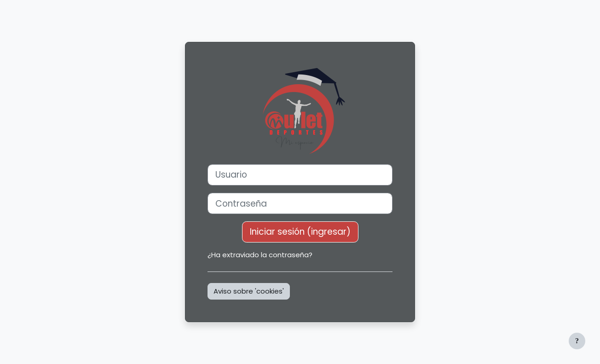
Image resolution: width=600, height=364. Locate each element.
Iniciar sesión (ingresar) (300, 232)
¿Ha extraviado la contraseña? (260, 255)
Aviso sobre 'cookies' (249, 291)
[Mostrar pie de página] (577, 341)
